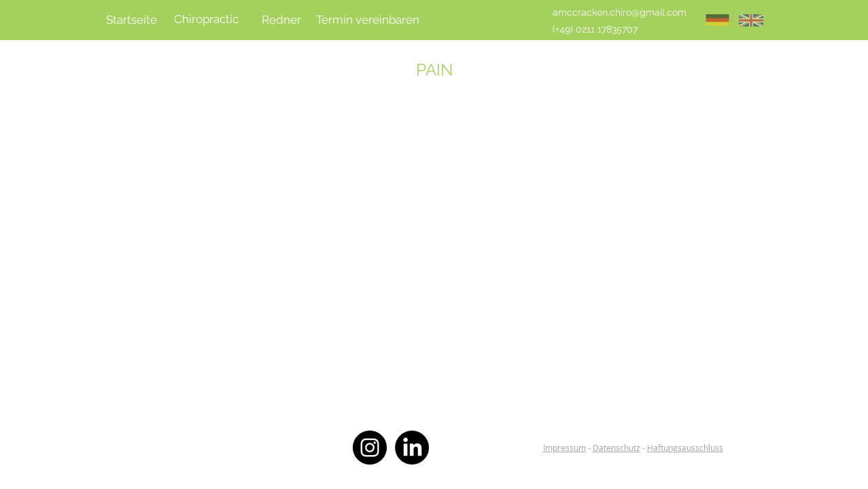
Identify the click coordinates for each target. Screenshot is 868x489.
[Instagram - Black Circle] (370, 448)
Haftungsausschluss (685, 448)
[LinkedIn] (412, 448)
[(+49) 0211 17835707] (595, 30)
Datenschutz (617, 448)
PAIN (435, 70)
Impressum (565, 448)
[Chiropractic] (207, 20)
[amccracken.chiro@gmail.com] (620, 13)
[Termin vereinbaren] (368, 20)
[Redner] (281, 20)
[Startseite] (132, 20)
